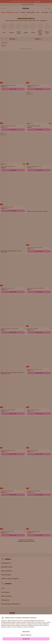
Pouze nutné (26, 632)
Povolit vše (26, 639)
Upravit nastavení (26, 635)
